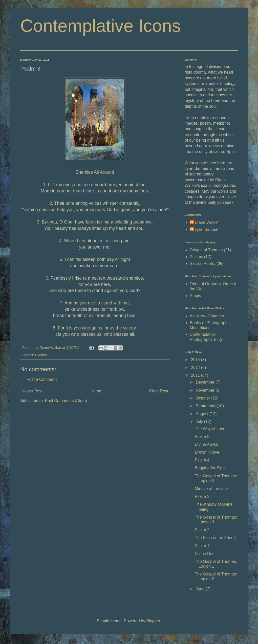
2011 (196, 375)
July (200, 422)
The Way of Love (210, 429)
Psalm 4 (202, 460)
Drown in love (207, 452)
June (201, 589)
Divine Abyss (206, 444)
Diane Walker (207, 222)
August (203, 414)
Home (96, 391)
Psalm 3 (202, 496)
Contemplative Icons (100, 26)
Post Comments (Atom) (66, 401)
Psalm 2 (202, 530)
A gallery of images (207, 316)
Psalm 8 (202, 437)
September (206, 406)
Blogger (153, 621)
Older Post (159, 391)
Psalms (41, 355)
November (206, 390)
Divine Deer (205, 554)
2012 (196, 368)
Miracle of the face (211, 489)
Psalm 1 (202, 546)
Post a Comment (42, 379)
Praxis (195, 296)
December (206, 382)
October (203, 398)
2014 (196, 360)
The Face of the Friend (215, 538)
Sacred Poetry (202, 264)
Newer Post (32, 391)
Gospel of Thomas (206, 250)
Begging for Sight (210, 468)
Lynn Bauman (207, 229)
